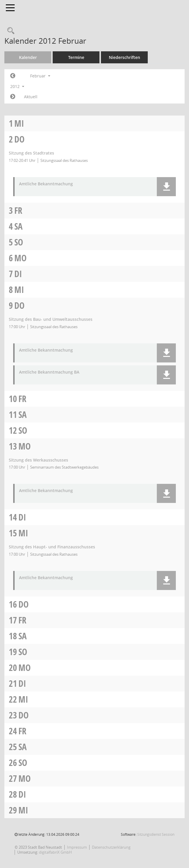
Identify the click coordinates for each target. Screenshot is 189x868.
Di (18, 274)
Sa (18, 226)
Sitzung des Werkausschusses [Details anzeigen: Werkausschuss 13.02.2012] (38, 460)
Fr (18, 210)
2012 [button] (17, 86)
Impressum (77, 847)
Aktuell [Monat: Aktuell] (31, 97)
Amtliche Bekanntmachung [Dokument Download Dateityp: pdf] (46, 184)
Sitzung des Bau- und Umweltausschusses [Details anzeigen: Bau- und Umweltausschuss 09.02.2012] (51, 319)
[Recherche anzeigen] (9, 31)
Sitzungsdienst (156, 834)
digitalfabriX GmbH (55, 852)
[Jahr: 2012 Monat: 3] (13, 97)
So (19, 242)
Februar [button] (40, 76)
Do (19, 139)
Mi (19, 123)
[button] (166, 187)
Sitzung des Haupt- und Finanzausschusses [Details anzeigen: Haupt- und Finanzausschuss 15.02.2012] (52, 547)
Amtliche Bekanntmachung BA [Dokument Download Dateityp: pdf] (49, 372)
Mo (20, 258)
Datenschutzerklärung (111, 847)
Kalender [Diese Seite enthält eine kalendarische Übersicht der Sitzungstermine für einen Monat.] (28, 57)
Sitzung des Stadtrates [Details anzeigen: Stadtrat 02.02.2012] (31, 153)
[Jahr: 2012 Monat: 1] (13, 76)
